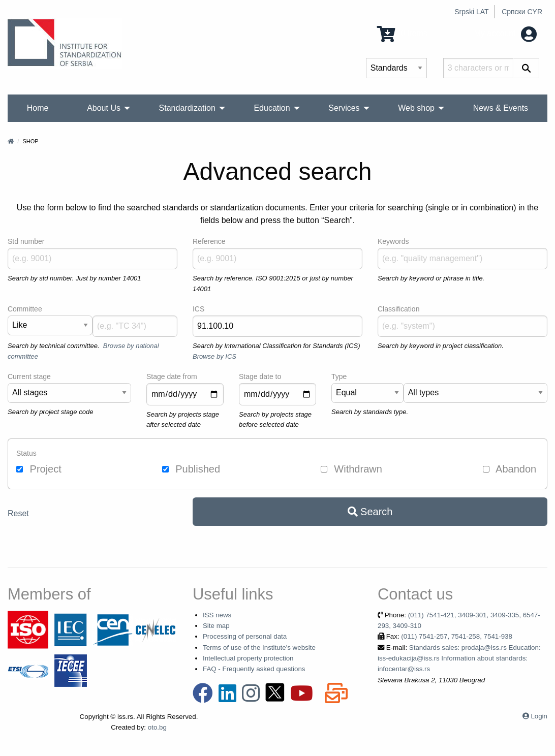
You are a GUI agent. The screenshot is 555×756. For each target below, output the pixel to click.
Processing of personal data (245, 636)
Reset (18, 513)
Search (370, 512)
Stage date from (172, 376)
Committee (25, 309)
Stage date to (260, 376)
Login (539, 716)
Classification (398, 309)
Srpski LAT (471, 12)
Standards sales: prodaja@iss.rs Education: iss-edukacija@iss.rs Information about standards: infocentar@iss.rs (459, 658)
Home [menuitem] (38, 108)
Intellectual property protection (248, 658)
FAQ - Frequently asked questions (254, 669)
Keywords (393, 241)
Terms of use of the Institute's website (259, 648)
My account (505, 33)
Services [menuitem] (344, 108)
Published (191, 469)
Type (339, 376)
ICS (198, 309)
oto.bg (157, 727)
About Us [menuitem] (104, 108)
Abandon (510, 469)
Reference (209, 241)
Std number (26, 241)
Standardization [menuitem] (187, 108)
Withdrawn (351, 469)
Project (39, 469)
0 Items (402, 33)
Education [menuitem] (272, 108)
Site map (216, 626)
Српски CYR (522, 12)
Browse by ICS (214, 356)
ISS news (217, 615)
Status (26, 453)
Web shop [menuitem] (416, 108)
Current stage (29, 376)
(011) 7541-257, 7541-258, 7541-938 (457, 636)
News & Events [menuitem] (501, 108)
